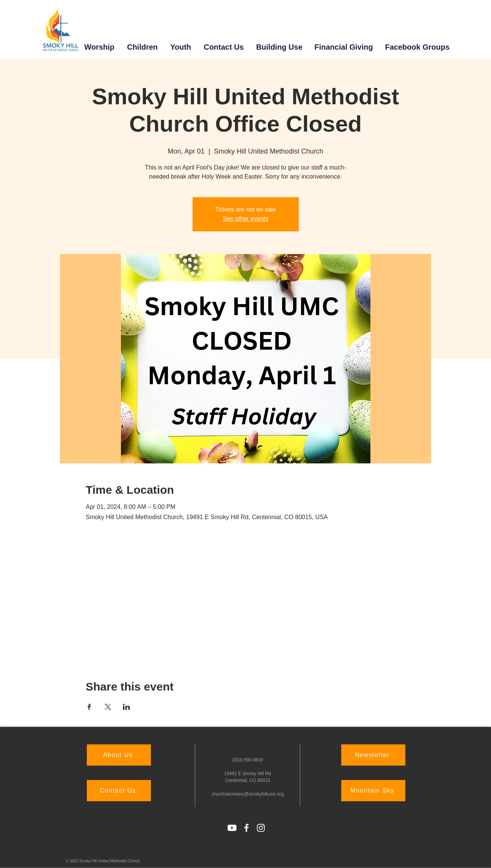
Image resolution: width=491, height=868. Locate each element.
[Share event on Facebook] (89, 707)
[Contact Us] (119, 791)
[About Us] (119, 755)
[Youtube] (232, 828)
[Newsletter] (373, 755)
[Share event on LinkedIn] (126, 707)
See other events (245, 219)
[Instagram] (261, 828)
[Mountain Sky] (373, 791)
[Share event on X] (108, 707)
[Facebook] (246, 828)
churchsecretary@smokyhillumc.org (248, 794)
